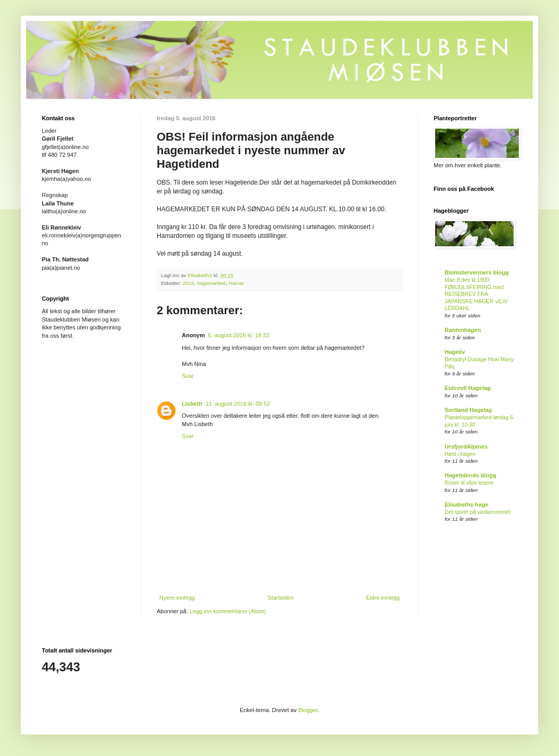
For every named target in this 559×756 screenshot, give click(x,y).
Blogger (308, 710)
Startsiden (281, 598)
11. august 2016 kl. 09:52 (238, 404)
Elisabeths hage (467, 505)
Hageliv (455, 352)
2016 (189, 283)
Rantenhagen (463, 330)
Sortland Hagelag (468, 410)
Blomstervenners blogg (477, 272)
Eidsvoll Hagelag (468, 388)
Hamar (237, 283)
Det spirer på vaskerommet (477, 512)
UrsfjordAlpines (466, 446)
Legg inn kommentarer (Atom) (228, 611)
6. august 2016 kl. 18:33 (238, 335)
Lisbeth (192, 404)
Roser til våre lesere (469, 483)
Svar (188, 376)
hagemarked (211, 283)
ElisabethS (201, 275)
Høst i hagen (460, 454)
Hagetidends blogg (470, 475)
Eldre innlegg (383, 598)
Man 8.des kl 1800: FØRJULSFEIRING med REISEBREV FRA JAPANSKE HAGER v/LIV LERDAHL (476, 294)
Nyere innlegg (177, 598)
